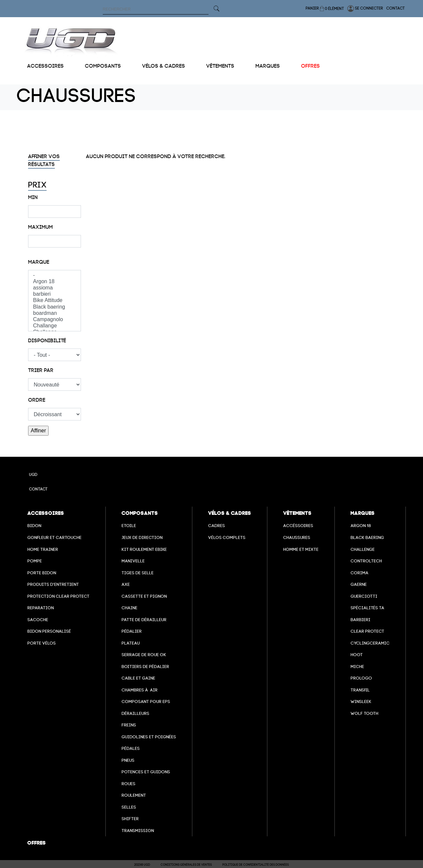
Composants (103, 66)
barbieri (55, 294)
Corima (360, 573)
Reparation (41, 608)
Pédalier (132, 631)
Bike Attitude (55, 300)
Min (33, 197)
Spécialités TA (367, 608)
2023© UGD (142, 865)
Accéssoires (298, 526)
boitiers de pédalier (145, 667)
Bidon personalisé (49, 631)
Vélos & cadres (164, 66)
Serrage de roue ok (144, 655)
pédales (131, 748)
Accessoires (45, 66)
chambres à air (140, 690)
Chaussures (297, 537)
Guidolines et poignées (149, 737)
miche (357, 667)
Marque (39, 262)
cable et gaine (138, 678)
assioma (55, 288)
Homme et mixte (301, 549)
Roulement (134, 795)
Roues (129, 784)
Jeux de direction (142, 537)
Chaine (130, 608)
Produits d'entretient (53, 584)
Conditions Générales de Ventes (186, 865)
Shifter (130, 819)
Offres (310, 66)
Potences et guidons (146, 772)
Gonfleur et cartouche (55, 537)
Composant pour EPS (146, 701)
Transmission (138, 831)
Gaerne (359, 584)
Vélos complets (227, 537)
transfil (360, 690)
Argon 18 (55, 282)
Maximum (40, 227)
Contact (396, 8)
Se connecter (365, 9)
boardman (55, 313)
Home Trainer (43, 549)
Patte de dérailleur (144, 620)
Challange (55, 326)
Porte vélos (42, 643)
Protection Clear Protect (58, 596)
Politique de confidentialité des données (256, 865)
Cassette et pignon (144, 596)
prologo (361, 678)
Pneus (128, 760)
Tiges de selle (138, 573)
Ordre (37, 400)
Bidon (34, 526)
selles (129, 807)
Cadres (217, 526)
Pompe (35, 561)
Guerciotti (364, 596)
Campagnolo (55, 320)
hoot (357, 655)
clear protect (367, 631)
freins (129, 725)
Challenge (363, 549)
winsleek (361, 701)
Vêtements (220, 66)
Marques (268, 66)
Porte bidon (42, 573)
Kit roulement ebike (144, 549)
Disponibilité (47, 341)
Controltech (366, 561)
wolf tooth (365, 713)
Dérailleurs (135, 713)
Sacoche (38, 620)
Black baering (55, 307)
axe (126, 584)
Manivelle (133, 561)
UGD (33, 475)
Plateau (131, 643)
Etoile (129, 526)
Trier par (41, 370)
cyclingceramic (370, 643)
